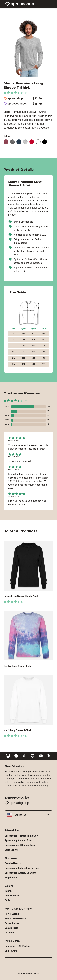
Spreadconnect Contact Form (20, 845)
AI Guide (9, 933)
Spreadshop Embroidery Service (22, 868)
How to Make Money (16, 919)
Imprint (9, 891)
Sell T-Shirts (11, 951)
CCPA (8, 900)
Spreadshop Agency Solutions (21, 873)
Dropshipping (12, 923)
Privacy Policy (12, 896)
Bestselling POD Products (18, 946)
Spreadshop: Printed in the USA (21, 836)
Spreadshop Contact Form (19, 840)
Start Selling (11, 850)
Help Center (11, 877)
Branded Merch (13, 863)
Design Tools (11, 928)
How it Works (12, 914)
